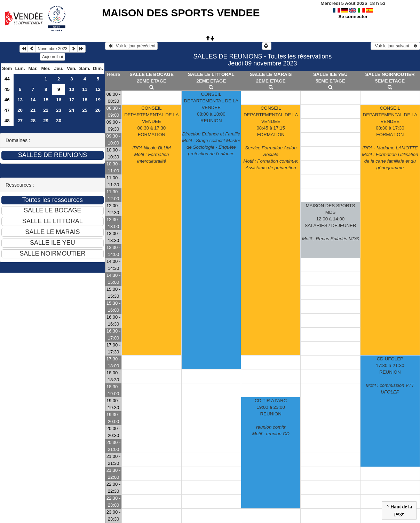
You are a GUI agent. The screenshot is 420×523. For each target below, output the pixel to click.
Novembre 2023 (52, 49)
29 (46, 121)
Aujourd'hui (53, 57)
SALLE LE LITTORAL (211, 74)
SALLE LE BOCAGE (152, 74)
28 (33, 121)
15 (46, 100)
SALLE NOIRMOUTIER (390, 74)
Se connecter (353, 17)
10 (72, 89)
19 (98, 100)
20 (20, 110)
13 (20, 100)
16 (59, 100)
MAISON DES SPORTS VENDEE (181, 13)
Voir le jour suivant (395, 46)
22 (46, 110)
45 (7, 89)
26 (98, 110)
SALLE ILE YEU (330, 74)
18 (85, 100)
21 (33, 110)
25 (85, 110)
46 (7, 100)
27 (20, 121)
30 (59, 121)
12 (98, 89)
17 (72, 100)
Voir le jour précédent (131, 46)
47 (7, 110)
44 (7, 79)
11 (85, 89)
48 (7, 121)
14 (33, 100)
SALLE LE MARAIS (271, 74)
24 (72, 110)
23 (59, 110)
